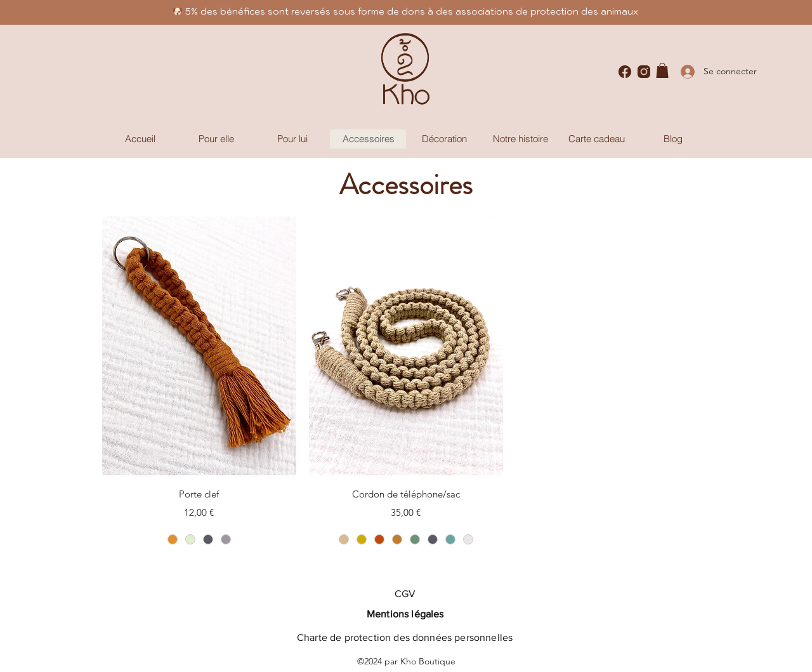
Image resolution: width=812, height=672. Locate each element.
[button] (662, 70)
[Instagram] (644, 72)
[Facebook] (625, 72)
